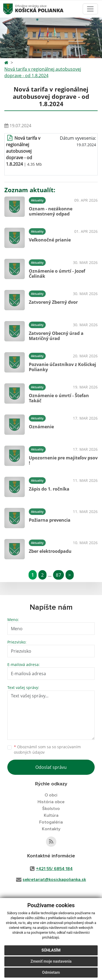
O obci (51, 795)
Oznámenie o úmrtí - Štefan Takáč (59, 398)
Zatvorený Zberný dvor (53, 302)
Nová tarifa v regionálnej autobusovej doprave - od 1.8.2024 (43, 72)
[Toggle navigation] (90, 9)
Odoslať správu (51, 767)
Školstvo (51, 809)
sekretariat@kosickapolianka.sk (54, 880)
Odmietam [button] (51, 972)
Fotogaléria (51, 822)
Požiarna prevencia (50, 520)
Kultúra (51, 815)
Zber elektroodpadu (50, 551)
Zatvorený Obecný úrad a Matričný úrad (56, 336)
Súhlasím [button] (51, 950)
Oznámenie (41, 427)
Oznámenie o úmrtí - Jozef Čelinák (57, 274)
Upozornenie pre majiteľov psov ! (63, 460)
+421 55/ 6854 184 (54, 869)
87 (58, 575)
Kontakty (51, 829)
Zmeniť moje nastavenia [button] (51, 961)
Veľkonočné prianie (50, 240)
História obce (51, 802)
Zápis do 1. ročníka (49, 489)
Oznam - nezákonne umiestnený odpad (51, 211)
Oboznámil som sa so (47, 750)
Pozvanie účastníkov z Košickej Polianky (62, 367)
